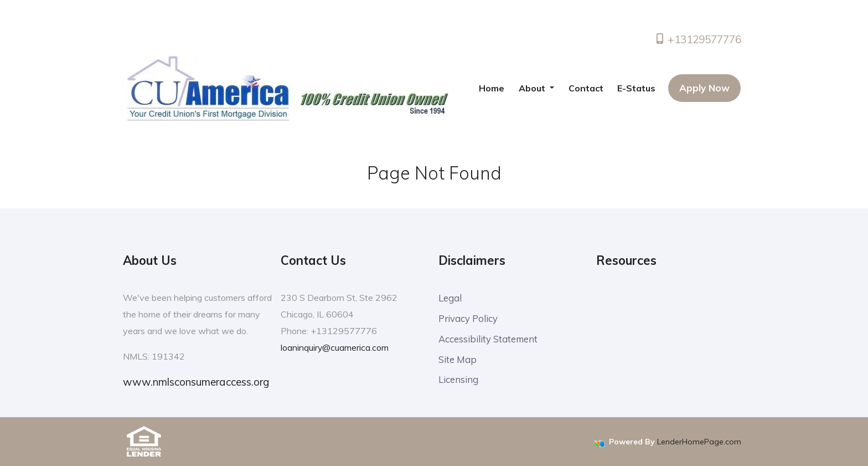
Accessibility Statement (489, 339)
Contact (586, 88)
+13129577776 (698, 39)
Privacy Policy (468, 318)
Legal (450, 298)
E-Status (636, 88)
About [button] (533, 88)
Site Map (458, 359)
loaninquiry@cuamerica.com (335, 347)
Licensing (458, 380)
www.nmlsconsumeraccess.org (196, 382)
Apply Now (704, 88)
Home (492, 88)
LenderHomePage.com (699, 442)
